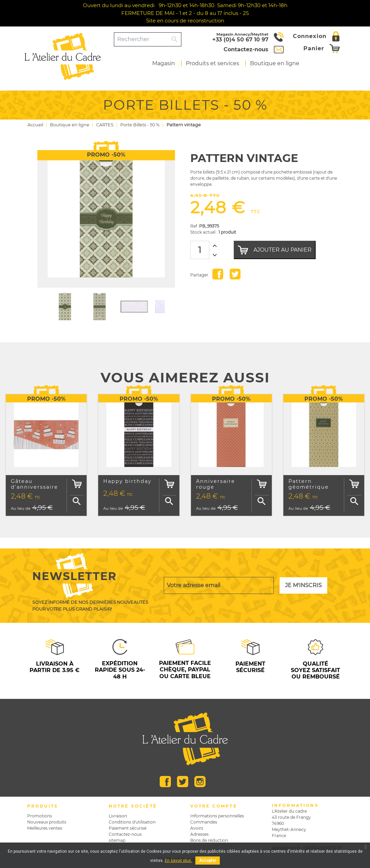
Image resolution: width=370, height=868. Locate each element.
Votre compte (214, 806)
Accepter (208, 861)
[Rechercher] (142, 39)
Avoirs (197, 828)
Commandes (204, 822)
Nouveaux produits (47, 822)
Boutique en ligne (275, 63)
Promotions (40, 816)
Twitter (183, 782)
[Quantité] (200, 250)
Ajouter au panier (275, 250)
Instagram (200, 782)
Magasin (164, 63)
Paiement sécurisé (128, 828)
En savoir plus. (178, 861)
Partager (218, 274)
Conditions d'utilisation (132, 822)
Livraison (118, 816)
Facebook (165, 782)
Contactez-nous (125, 834)
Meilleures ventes (45, 828)
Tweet (235, 274)
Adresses (199, 834)
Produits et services (213, 63)
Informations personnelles (217, 816)
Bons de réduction (209, 840)
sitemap (117, 840)
